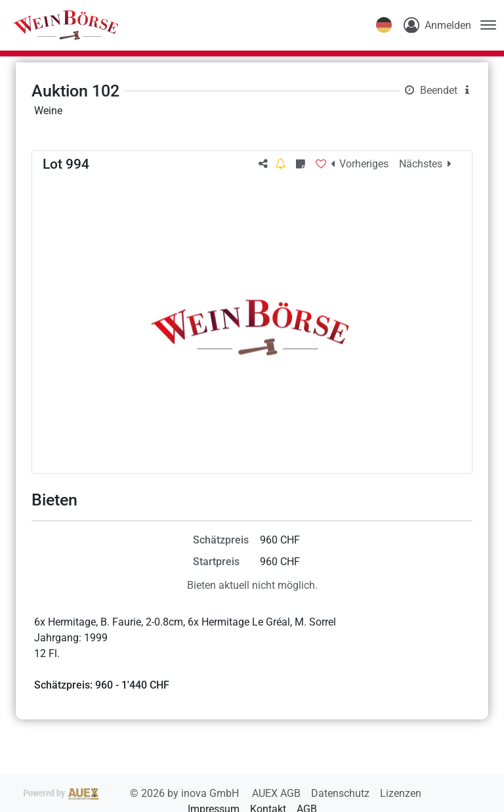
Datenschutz (342, 793)
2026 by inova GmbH (133, 793)
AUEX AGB (278, 793)
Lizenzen (401, 793)
